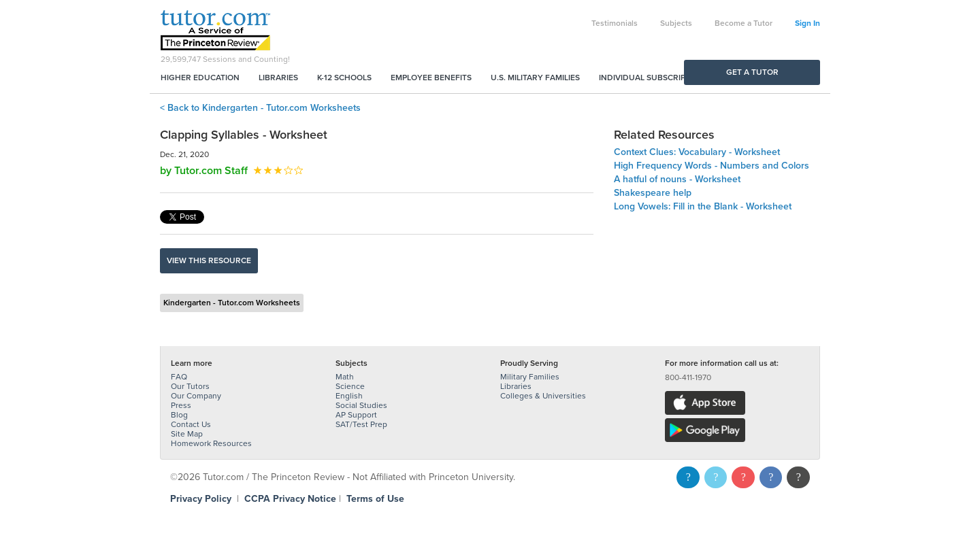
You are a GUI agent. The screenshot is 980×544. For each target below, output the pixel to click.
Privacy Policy (201, 499)
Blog (179, 415)
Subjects (676, 23)
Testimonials (615, 23)
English (349, 396)
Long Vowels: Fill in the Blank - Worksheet (703, 206)
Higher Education (200, 78)
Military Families (530, 377)
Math (345, 377)
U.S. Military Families (535, 78)
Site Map (187, 434)
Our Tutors (190, 386)
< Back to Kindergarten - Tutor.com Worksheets (260, 108)
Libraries (278, 78)
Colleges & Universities (543, 396)
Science (350, 386)
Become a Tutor (744, 23)
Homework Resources (211, 443)
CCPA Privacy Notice (290, 499)
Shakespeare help (653, 193)
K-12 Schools (344, 78)
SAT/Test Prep (361, 424)
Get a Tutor (752, 72)
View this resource (209, 260)
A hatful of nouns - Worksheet (677, 179)
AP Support (356, 415)
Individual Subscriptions (654, 78)
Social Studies (361, 405)
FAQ (179, 377)
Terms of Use (375, 499)
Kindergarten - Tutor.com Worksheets (232, 303)
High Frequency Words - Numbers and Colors (712, 166)
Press (181, 405)
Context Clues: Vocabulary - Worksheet (697, 152)
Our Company (196, 396)
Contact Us (191, 424)
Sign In (807, 23)
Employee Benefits (431, 78)
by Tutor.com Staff (204, 171)
